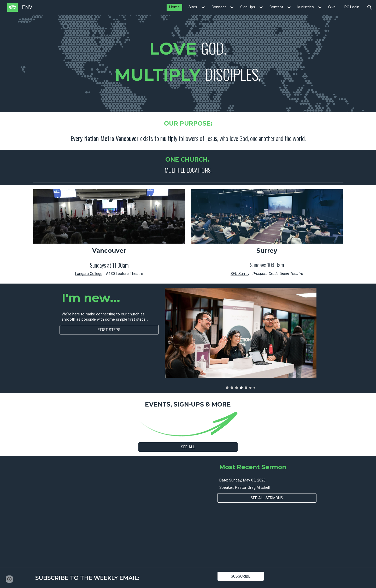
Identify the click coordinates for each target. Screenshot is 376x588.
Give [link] (332, 7)
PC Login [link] (352, 7)
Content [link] (276, 7)
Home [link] (174, 7)
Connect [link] (219, 7)
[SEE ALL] (188, 447)
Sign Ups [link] (248, 7)
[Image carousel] (241, 338)
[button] (370, 7)
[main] (188, 63)
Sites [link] (193, 7)
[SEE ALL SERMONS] (267, 498)
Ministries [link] (306, 7)
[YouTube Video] (109, 511)
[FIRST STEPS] (109, 330)
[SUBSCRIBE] (241, 576)
